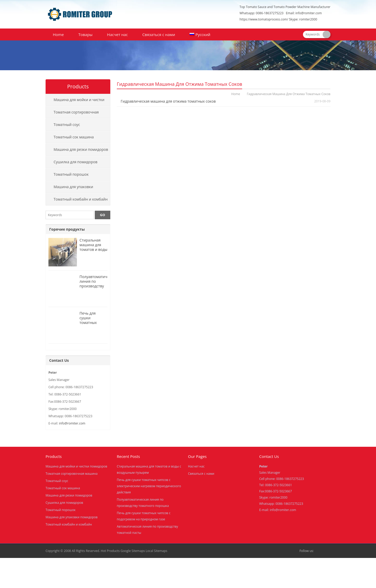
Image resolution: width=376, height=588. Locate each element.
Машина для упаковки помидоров (70, 189)
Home (58, 34)
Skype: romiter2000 (303, 19)
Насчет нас (117, 34)
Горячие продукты (67, 229)
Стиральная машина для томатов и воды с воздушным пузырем (93, 249)
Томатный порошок (71, 174)
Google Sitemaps (133, 551)
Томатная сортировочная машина (72, 114)
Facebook (319, 551)
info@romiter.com (309, 13)
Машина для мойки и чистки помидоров (75, 102)
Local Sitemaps (157, 551)
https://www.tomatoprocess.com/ (264, 19)
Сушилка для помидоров (75, 162)
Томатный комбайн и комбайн (81, 199)
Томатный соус (67, 125)
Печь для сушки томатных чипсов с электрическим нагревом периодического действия (149, 486)
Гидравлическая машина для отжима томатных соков (168, 101)
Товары (85, 34)
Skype (327, 551)
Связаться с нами (159, 34)
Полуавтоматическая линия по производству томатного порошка (98, 286)
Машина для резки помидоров (81, 149)
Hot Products (110, 551)
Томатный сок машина (74, 137)
